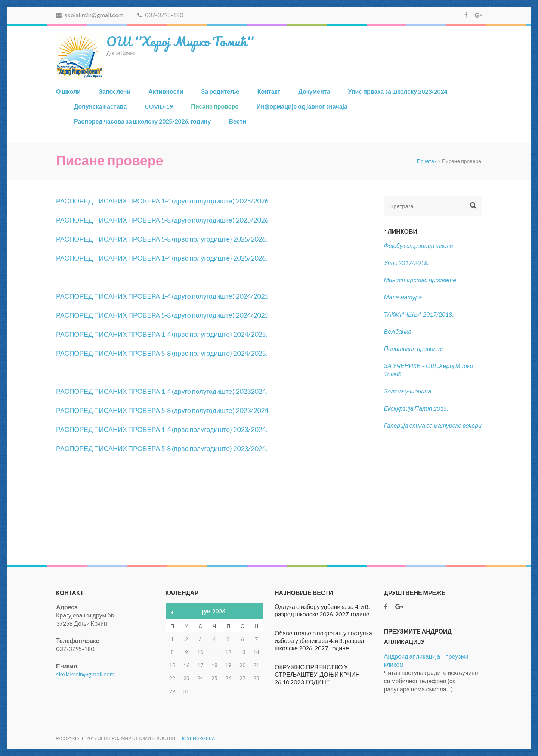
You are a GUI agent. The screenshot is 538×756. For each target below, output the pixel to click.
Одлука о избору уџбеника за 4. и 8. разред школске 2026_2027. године (322, 610)
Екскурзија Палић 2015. (416, 408)
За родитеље (220, 91)
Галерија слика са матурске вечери (433, 425)
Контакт (269, 91)
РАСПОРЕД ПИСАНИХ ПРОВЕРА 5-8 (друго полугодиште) (146, 410)
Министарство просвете (420, 280)
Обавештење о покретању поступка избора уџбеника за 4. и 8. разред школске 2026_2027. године (323, 640)
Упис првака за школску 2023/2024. (399, 91)
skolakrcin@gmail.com (90, 15)
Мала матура (404, 297)
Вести (237, 121)
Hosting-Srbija (197, 738)
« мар (172, 612)
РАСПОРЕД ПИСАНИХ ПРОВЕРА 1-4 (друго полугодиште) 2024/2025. (163, 296)
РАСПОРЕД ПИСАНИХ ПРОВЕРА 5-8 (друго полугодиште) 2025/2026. (163, 220)
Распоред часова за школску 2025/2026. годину (142, 121)
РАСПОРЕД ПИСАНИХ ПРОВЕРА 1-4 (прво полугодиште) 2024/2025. (162, 334)
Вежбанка (398, 331)
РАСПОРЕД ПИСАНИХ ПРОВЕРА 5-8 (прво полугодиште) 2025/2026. (162, 239)
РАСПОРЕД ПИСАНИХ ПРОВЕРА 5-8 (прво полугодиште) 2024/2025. (162, 353)
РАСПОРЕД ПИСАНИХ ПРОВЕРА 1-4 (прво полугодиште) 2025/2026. (162, 258)
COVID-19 (159, 106)
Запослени (115, 91)
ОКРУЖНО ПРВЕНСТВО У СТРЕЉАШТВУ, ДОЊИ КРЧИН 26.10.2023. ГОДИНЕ (317, 674)
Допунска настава (100, 106)
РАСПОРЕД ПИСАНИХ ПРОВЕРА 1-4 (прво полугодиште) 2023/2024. (162, 429)
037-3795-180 (160, 15)
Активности (166, 91)
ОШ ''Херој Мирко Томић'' (180, 41)
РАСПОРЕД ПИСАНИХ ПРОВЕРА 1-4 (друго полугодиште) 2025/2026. (163, 201)
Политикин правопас (414, 349)
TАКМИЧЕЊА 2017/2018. (419, 314)
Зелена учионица (408, 391)
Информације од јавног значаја (302, 106)
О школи (68, 91)
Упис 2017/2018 (406, 263)
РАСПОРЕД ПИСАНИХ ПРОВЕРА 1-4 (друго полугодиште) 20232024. (162, 391)
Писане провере (215, 106)
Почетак (427, 161)
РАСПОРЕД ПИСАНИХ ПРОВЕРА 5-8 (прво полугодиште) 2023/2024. (162, 448)
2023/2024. (253, 410)
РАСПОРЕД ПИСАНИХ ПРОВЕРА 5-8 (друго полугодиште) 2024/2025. (163, 315)
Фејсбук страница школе (419, 245)
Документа (314, 91)
